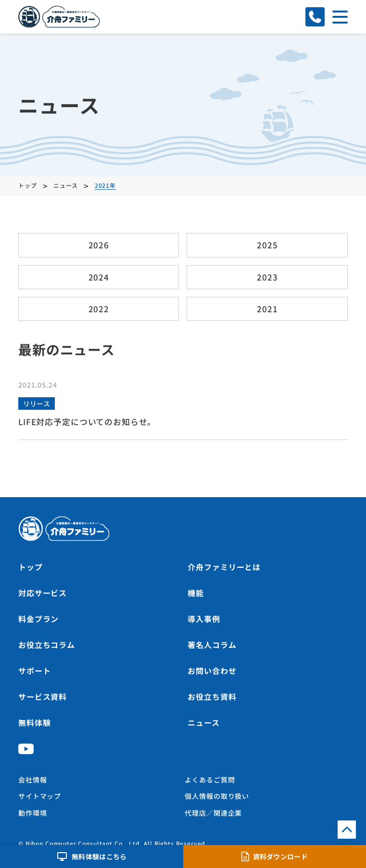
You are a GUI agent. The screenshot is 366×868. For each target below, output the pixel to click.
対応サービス (43, 593)
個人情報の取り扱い (217, 796)
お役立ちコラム (47, 645)
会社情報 (32, 780)
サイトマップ (40, 796)
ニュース (203, 722)
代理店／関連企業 (213, 813)
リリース (37, 403)
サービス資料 (43, 697)
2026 (99, 245)
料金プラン (38, 619)
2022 (99, 309)
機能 (196, 593)
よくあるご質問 (210, 780)
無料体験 (34, 722)
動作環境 (32, 813)
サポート (34, 671)
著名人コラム (212, 645)
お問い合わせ (212, 671)
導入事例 (204, 619)
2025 (267, 245)
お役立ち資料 (212, 697)
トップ (31, 567)
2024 (99, 277)
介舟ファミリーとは (224, 567)
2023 (267, 277)
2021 (267, 309)
